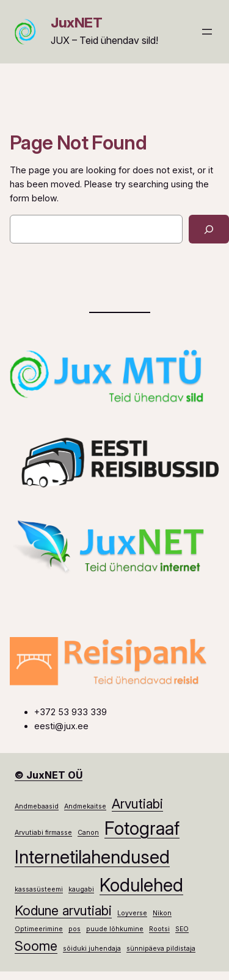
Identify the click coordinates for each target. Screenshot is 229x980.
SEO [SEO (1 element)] (182, 929)
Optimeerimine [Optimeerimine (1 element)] (39, 929)
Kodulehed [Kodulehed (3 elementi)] (141, 885)
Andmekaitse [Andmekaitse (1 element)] (85, 806)
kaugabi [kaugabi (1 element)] (81, 889)
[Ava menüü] (207, 32)
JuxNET (76, 23)
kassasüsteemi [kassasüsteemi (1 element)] (39, 889)
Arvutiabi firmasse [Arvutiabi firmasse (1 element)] (43, 833)
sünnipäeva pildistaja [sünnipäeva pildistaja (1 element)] (161, 949)
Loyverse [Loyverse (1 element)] (132, 913)
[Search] (209, 229)
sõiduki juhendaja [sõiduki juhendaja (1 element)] (92, 949)
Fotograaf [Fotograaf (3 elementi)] (142, 828)
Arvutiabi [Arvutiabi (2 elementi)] (137, 804)
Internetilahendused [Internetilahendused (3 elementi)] (92, 857)
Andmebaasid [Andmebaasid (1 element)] (37, 806)
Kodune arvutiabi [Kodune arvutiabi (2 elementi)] (63, 910)
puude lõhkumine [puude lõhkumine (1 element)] (115, 929)
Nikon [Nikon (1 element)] (162, 913)
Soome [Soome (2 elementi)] (36, 946)
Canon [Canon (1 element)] (88, 833)
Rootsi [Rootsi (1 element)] (159, 929)
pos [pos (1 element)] (75, 929)
